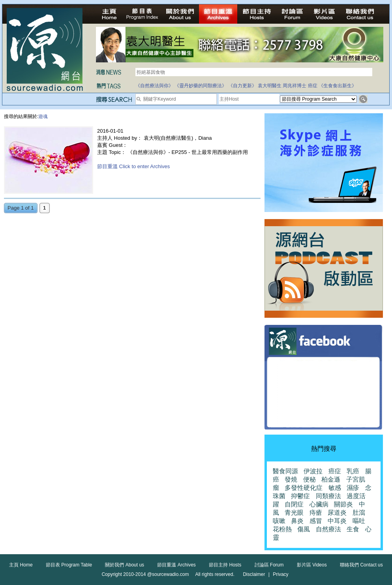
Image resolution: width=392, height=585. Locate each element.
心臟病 (319, 504)
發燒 (291, 479)
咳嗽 (279, 521)
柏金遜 (331, 479)
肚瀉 (359, 513)
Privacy (280, 574)
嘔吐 (359, 521)
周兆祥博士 (294, 86)
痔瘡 (316, 513)
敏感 (335, 488)
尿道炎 (337, 513)
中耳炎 (337, 521)
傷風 (304, 529)
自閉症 (294, 504)
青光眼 (294, 513)
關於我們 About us (125, 565)
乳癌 (353, 471)
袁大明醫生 (270, 86)
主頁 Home (21, 565)
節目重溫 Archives (176, 565)
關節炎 (343, 504)
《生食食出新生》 (338, 86)
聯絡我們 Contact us (361, 565)
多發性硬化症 (304, 488)
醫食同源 (285, 471)
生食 (353, 529)
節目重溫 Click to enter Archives (133, 166)
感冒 (316, 521)
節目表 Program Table (69, 565)
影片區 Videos (312, 565)
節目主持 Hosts (225, 565)
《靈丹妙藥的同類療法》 (201, 86)
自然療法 (328, 529)
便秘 (309, 479)
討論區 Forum (269, 565)
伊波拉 (313, 471)
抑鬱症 (300, 496)
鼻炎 (297, 521)
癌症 (313, 86)
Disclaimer (254, 574)
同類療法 (328, 496)
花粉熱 (282, 529)
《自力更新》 (242, 86)
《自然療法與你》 (154, 86)
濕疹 (353, 488)
